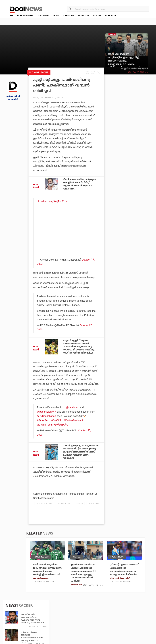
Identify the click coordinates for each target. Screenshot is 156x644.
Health (46, 621)
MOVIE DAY (84, 16)
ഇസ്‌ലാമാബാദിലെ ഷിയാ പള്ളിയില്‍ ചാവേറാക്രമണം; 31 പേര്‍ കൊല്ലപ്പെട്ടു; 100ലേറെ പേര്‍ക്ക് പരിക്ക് (84, 579)
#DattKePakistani (73, 422)
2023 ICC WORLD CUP (44, 509)
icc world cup (64, 509)
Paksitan (79, 509)
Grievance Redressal (19, 629)
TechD (46, 612)
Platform (94, 612)
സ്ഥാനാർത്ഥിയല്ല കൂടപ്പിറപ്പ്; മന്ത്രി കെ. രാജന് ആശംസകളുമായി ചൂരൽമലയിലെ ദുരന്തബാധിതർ (137, 133)
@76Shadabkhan (47, 417)
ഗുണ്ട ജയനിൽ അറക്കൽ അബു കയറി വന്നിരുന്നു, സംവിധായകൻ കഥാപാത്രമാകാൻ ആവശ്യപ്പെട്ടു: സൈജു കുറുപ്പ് (136, 223)
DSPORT (97, 16)
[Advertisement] (67, 237)
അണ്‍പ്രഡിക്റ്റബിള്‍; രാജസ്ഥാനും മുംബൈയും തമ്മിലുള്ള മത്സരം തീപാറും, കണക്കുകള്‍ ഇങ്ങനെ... (136, 167)
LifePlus (70, 617)
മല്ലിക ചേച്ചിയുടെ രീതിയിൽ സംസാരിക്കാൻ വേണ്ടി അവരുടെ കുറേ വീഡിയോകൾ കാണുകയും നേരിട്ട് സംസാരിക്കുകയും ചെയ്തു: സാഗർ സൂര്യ (136, 120)
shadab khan (94, 509)
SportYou (71, 621)
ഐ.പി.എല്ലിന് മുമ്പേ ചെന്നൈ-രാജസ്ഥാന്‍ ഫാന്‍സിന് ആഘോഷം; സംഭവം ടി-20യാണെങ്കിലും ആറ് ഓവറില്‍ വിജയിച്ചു (80, 348)
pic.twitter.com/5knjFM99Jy (52, 202)
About (10, 609)
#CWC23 (56, 422)
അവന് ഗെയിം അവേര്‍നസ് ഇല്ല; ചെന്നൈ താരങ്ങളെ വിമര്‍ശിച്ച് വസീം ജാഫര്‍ (136, 97)
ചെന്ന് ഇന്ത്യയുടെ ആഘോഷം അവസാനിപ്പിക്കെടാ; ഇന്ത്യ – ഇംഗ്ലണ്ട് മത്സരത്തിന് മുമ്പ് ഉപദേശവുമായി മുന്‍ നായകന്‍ (81, 455)
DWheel (47, 617)
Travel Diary (72, 612)
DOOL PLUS (111, 16)
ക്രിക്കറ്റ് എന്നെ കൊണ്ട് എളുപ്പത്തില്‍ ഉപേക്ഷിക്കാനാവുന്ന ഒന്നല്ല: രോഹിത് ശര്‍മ (124, 575)
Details (47, 625)
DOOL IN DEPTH (25, 16)
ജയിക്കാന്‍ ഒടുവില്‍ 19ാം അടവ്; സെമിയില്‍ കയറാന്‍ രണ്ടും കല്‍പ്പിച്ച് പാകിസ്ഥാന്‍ (46, 577)
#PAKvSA (42, 422)
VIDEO (56, 16)
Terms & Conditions (19, 621)
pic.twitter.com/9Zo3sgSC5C (53, 426)
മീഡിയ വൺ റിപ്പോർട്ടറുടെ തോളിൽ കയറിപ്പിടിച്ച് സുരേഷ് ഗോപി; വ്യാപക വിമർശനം (80, 184)
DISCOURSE (69, 16)
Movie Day (94, 617)
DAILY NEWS (43, 16)
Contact (12, 625)
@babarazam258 (47, 413)
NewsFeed (94, 621)
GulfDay (70, 625)
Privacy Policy (16, 617)
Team (9, 613)
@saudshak (72, 409)
